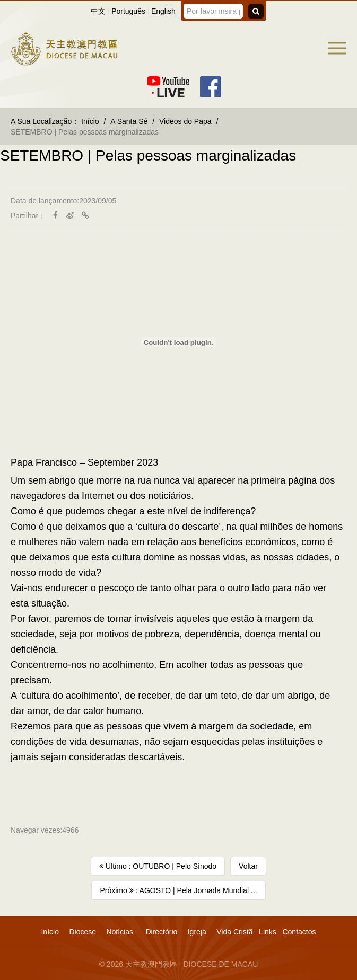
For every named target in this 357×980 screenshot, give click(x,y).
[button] (337, 48)
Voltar (248, 866)
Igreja (197, 932)
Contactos (299, 932)
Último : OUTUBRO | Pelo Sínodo (158, 866)
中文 (98, 11)
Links (268, 932)
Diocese (82, 932)
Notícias (120, 932)
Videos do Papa (185, 121)
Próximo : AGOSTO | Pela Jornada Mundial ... (178, 890)
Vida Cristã (234, 932)
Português (128, 11)
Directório (161, 932)
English (163, 11)
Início (90, 121)
